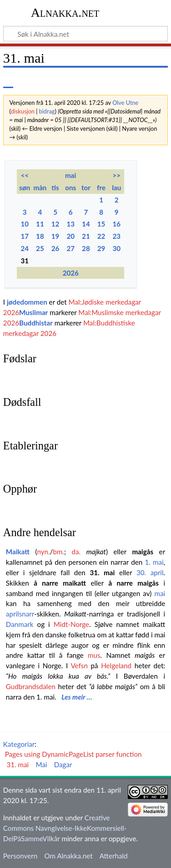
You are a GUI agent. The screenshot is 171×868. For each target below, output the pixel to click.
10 (25, 224)
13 (70, 224)
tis (55, 187)
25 (40, 248)
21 (86, 236)
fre (101, 187)
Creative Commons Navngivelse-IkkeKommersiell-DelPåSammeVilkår (65, 828)
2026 (71, 273)
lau (116, 187)
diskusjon (23, 111)
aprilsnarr (20, 614)
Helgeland (116, 666)
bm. (58, 552)
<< (25, 175)
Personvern (20, 856)
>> (116, 175)
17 (25, 236)
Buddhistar (36, 323)
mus (94, 655)
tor (86, 187)
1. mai (154, 562)
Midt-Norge (71, 624)
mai (70, 175)
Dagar (63, 764)
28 (86, 248)
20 (70, 236)
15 (101, 224)
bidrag (47, 111)
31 (25, 261)
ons (70, 187)
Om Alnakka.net (68, 856)
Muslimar (33, 312)
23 (116, 236)
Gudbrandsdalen (31, 686)
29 (101, 248)
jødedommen (27, 302)
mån (40, 187)
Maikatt (18, 552)
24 (25, 248)
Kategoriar (19, 744)
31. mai (102, 572)
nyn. (43, 552)
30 (116, 248)
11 (40, 224)
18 (40, 236)
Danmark (20, 624)
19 (55, 236)
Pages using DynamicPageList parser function (73, 754)
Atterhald (114, 856)
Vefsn (79, 666)
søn (25, 187)
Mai (41, 764)
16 (116, 224)
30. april (150, 572)
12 (55, 224)
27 (70, 248)
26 (55, 248)
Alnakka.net (65, 12)
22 (101, 236)
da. (76, 552)
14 (86, 224)
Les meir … (77, 697)
